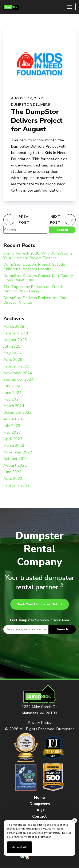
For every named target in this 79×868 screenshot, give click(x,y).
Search (62, 230)
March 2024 (14, 406)
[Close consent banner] (75, 821)
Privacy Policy (40, 723)
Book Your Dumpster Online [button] (40, 604)
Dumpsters (40, 804)
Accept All (19, 847)
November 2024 (18, 373)
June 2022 (12, 472)
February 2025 (16, 366)
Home (39, 798)
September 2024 (18, 380)
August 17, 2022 (27, 98)
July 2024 (12, 386)
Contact (39, 816)
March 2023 (14, 446)
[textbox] (39, 629)
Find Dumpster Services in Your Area (40, 620)
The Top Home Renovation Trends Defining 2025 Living (33, 289)
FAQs (39, 810)
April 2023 (13, 439)
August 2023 (15, 419)
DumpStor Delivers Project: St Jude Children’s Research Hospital (34, 267)
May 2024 (12, 399)
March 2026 (14, 327)
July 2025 (12, 347)
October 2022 (16, 459)
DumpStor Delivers (31, 105)
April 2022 (13, 479)
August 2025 (15, 340)
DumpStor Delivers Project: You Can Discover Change (35, 300)
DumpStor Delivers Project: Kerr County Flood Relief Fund (38, 278)
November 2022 (18, 452)
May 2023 (12, 433)
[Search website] (25, 230)
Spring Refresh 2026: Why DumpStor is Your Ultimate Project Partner (38, 256)
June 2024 (12, 393)
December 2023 (17, 413)
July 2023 (12, 426)
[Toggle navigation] (70, 7)
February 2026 (16, 333)
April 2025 (13, 360)
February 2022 (16, 485)
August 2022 (15, 466)
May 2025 (12, 353)
